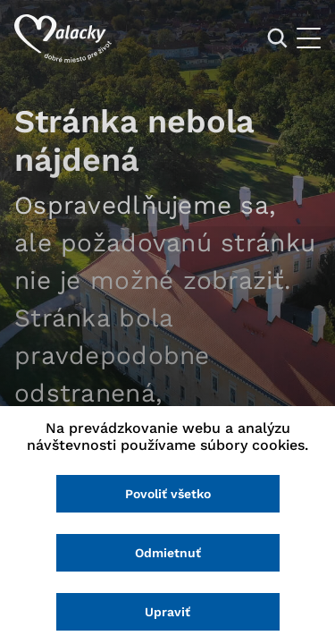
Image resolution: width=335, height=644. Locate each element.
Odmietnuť (168, 553)
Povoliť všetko (168, 494)
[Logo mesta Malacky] (63, 38)
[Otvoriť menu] (309, 38)
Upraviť (167, 612)
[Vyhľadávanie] (277, 38)
